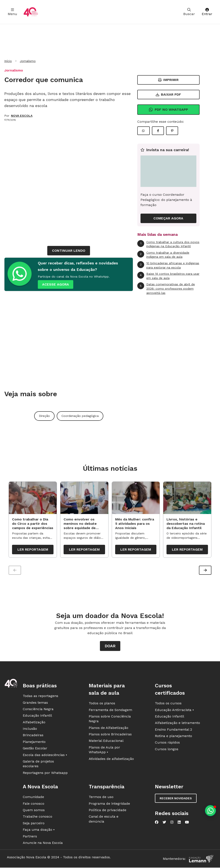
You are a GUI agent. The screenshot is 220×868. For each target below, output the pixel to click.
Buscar (189, 12)
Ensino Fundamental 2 (173, 731)
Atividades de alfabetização (111, 760)
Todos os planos (102, 704)
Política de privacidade (108, 811)
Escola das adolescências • (45, 756)
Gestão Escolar (35, 749)
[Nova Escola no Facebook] (157, 823)
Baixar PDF (168, 94)
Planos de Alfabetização (108, 729)
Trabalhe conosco (37, 818)
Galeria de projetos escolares (38, 765)
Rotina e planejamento (173, 737)
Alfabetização (34, 723)
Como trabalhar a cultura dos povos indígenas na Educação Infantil (168, 244)
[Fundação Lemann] (201, 860)
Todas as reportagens (40, 697)
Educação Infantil (37, 717)
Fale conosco (34, 804)
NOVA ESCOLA (22, 116)
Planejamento (34, 743)
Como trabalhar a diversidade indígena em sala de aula (163, 255)
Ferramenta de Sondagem (110, 711)
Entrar (207, 12)
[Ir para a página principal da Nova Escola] (31, 12)
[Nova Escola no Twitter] (164, 823)
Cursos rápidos (167, 743)
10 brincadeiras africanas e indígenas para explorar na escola (168, 265)
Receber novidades (176, 799)
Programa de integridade (109, 804)
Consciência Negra (38, 710)
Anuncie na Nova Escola (43, 844)
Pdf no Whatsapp (168, 110)
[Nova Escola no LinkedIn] (179, 823)
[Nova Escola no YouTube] (187, 823)
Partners (30, 837)
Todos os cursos (168, 704)
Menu (12, 12)
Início (8, 61)
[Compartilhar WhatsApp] (144, 131)
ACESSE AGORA (56, 284)
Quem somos (34, 811)
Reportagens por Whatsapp (45, 774)
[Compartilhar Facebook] (158, 131)
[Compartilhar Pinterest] (172, 131)
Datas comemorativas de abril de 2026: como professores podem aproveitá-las (166, 288)
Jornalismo (28, 61)
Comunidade (33, 798)
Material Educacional (106, 742)
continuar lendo (69, 251)
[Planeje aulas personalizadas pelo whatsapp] (210, 811)
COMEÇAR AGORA (168, 218)
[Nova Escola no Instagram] (172, 823)
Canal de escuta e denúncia (104, 820)
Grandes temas (35, 703)
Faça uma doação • (39, 831)
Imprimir (168, 80)
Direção (44, 416)
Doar (110, 647)
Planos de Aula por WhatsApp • (104, 751)
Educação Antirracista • (174, 711)
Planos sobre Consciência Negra (110, 720)
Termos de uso (101, 798)
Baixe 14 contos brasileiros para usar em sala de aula (168, 276)
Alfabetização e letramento (177, 724)
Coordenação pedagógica (80, 416)
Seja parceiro (34, 824)
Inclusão (30, 730)
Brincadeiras (33, 736)
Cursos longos (167, 750)
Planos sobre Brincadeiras (110, 735)
